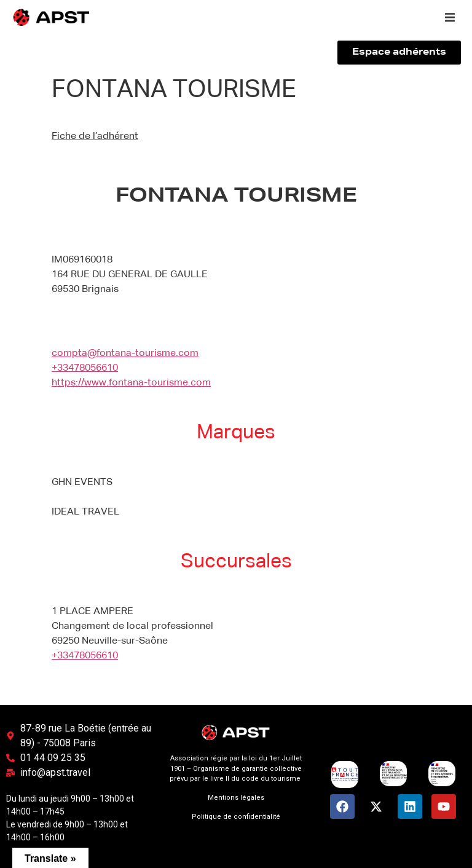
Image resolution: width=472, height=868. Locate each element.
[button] (450, 17)
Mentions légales (236, 798)
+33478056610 (85, 368)
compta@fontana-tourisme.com (125, 353)
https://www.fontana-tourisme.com (131, 383)
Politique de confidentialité (236, 817)
